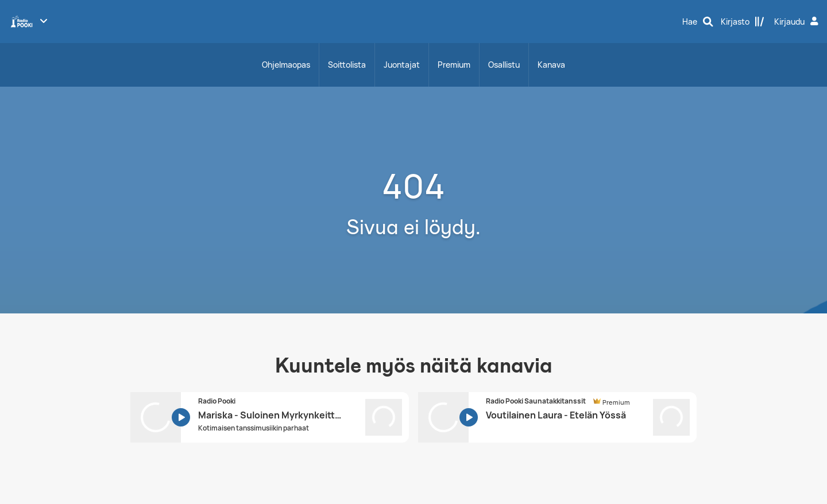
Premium (454, 65)
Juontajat (402, 65)
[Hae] (698, 22)
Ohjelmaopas (286, 65)
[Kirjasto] (743, 22)
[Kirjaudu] (798, 22)
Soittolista (347, 65)
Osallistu (504, 65)
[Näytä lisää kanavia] (44, 21)
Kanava (551, 65)
